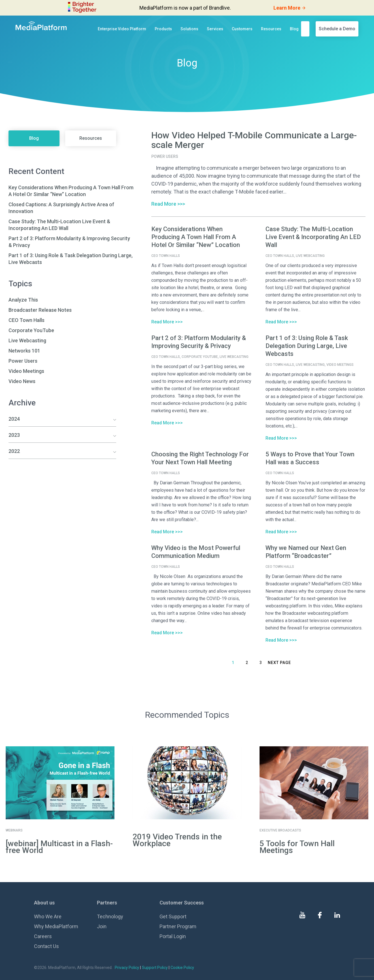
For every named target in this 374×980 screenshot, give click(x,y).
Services (215, 29)
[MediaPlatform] (41, 26)
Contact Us (46, 946)
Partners (107, 903)
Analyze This (23, 300)
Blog (294, 29)
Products (163, 29)
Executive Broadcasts (280, 830)
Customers (242, 29)
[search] (307, 29)
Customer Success (182, 903)
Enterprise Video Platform (122, 29)
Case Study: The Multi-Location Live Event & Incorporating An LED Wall (313, 237)
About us (44, 903)
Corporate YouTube (31, 330)
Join (102, 926)
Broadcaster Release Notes (40, 310)
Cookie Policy (182, 968)
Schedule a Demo (337, 29)
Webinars (14, 830)
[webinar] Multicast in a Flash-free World (59, 847)
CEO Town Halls (26, 320)
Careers (43, 936)
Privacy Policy (127, 968)
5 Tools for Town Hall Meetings (297, 847)
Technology (110, 916)
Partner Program (178, 926)
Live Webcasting (27, 340)
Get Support (173, 916)
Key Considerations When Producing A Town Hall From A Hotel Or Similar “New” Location (196, 237)
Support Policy (155, 968)
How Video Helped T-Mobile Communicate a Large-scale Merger (254, 140)
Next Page (279, 663)
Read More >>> (168, 204)
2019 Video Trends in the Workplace (177, 840)
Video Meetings (26, 371)
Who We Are (48, 916)
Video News (22, 381)
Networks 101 (24, 351)
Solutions (189, 29)
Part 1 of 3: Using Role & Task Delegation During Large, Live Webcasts (307, 346)
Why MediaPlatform (56, 926)
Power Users (23, 361)
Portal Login (173, 936)
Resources (271, 29)
